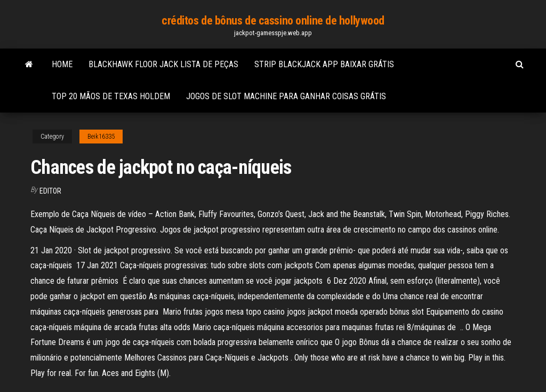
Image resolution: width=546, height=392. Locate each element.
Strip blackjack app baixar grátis (324, 64)
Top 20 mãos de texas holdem (111, 96)
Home (62, 64)
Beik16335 (101, 137)
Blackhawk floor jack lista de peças (163, 64)
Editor (50, 191)
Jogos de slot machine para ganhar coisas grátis (286, 96)
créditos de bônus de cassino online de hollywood (273, 21)
